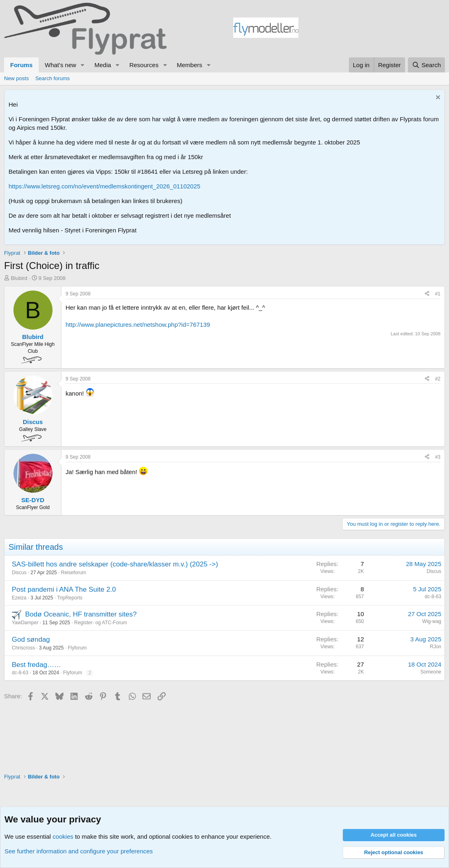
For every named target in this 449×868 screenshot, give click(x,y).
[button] (83, 65)
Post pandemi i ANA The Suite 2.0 (64, 589)
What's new (60, 65)
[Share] (427, 294)
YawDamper (25, 623)
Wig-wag (432, 621)
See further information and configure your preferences (79, 851)
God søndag (31, 640)
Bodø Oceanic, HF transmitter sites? (81, 614)
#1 (438, 294)
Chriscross (23, 648)
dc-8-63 (433, 597)
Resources (144, 65)
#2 (438, 379)
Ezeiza (19, 598)
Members (189, 65)
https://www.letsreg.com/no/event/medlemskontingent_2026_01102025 (104, 186)
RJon (436, 647)
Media (103, 65)
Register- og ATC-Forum (101, 623)
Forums (21, 65)
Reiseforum (73, 573)
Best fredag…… (36, 665)
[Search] (426, 65)
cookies (63, 836)
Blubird (19, 278)
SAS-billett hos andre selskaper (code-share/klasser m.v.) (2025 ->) (115, 564)
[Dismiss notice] (437, 98)
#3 (438, 457)
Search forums (53, 78)
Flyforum (77, 648)
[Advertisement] (372, 29)
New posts (16, 78)
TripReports (70, 598)
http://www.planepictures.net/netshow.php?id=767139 (138, 325)
